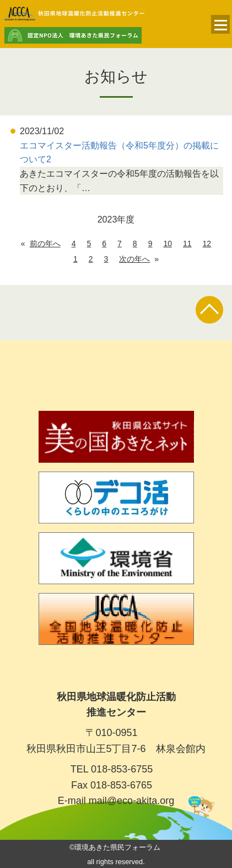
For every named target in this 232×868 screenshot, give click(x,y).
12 (207, 244)
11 (187, 244)
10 (168, 244)
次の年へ (134, 259)
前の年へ (45, 244)
